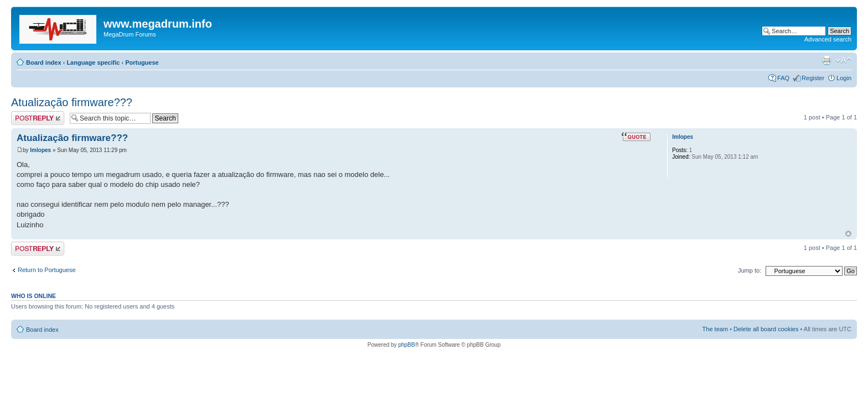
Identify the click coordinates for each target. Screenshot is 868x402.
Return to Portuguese (47, 270)
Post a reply (38, 118)
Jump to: (750, 270)
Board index (44, 62)
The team (715, 329)
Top (848, 234)
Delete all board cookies (766, 329)
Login (844, 78)
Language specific (93, 62)
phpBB (406, 345)
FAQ (783, 78)
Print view (826, 60)
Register (813, 78)
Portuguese (142, 62)
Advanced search (828, 39)
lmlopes (40, 150)
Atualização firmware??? (72, 102)
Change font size (843, 60)
